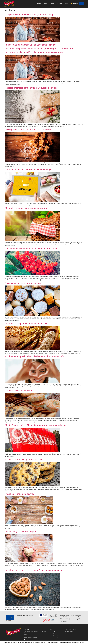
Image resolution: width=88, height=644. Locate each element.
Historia (39, 4)
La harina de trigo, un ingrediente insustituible (27, 324)
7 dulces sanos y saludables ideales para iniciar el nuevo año (35, 356)
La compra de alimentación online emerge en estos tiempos (34, 52)
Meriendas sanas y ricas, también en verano (26, 208)
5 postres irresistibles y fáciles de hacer (24, 460)
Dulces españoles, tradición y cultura (23, 283)
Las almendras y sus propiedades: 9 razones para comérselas (35, 570)
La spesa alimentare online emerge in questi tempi (29, 14)
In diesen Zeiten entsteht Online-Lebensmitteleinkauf (31, 45)
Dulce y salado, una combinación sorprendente (28, 129)
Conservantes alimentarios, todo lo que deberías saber (32, 249)
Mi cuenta (59, 4)
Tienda (45, 4)
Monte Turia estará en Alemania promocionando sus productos (35, 425)
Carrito (66, 4)
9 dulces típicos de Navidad (18, 391)
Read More (81, 642)
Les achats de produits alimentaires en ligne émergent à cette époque (39, 49)
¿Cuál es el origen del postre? (20, 494)
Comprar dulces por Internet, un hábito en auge (28, 169)
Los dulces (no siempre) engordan (22, 532)
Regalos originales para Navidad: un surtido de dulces (31, 88)
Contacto (52, 4)
